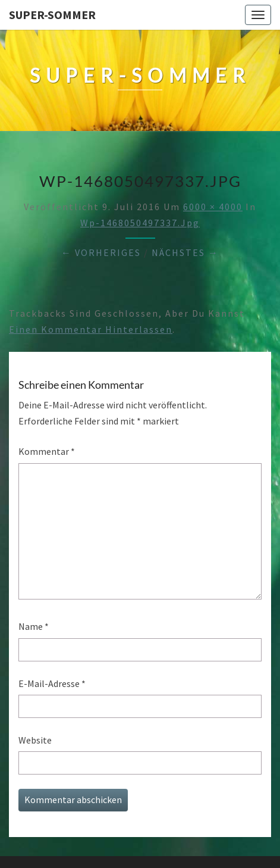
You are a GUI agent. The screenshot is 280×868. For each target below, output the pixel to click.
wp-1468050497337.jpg (140, 223)
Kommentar (47, 451)
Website (35, 740)
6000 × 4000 (213, 207)
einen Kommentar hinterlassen (91, 329)
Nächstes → (185, 252)
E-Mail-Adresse (52, 683)
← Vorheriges (101, 252)
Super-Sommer (52, 15)
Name (34, 626)
